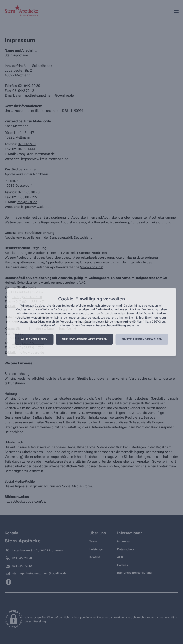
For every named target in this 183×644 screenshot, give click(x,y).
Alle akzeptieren (34, 339)
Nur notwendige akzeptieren (85, 339)
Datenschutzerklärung (111, 326)
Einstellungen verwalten (142, 339)
